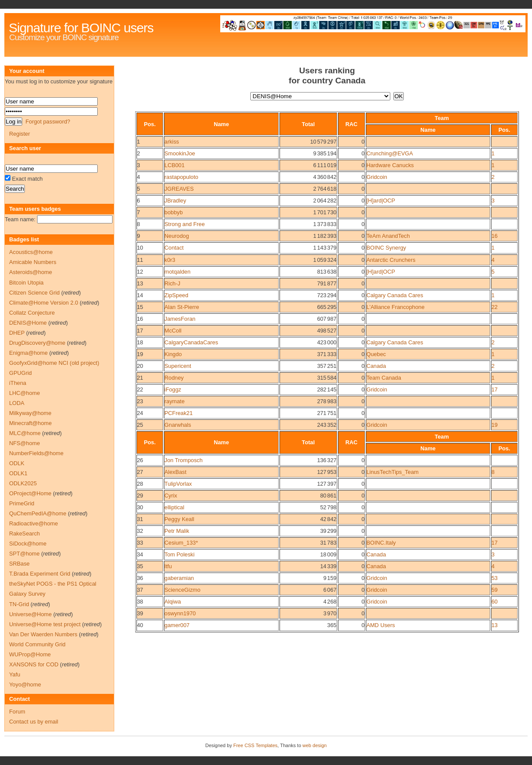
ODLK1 (18, 473)
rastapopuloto (181, 177)
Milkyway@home (30, 413)
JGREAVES (179, 189)
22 (494, 307)
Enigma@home (28, 353)
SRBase (19, 564)
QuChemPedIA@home (38, 513)
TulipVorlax (178, 484)
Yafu (15, 674)
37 (140, 590)
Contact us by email (34, 722)
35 (140, 566)
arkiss (172, 142)
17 (140, 331)
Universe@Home (31, 614)
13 (140, 283)
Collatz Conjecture (32, 313)
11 (140, 260)
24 (140, 413)
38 (140, 602)
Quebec (376, 354)
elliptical (174, 507)
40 (140, 625)
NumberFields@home (36, 453)
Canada (376, 366)
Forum (17, 712)
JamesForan (180, 319)
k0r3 (170, 260)
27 (140, 472)
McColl (173, 331)
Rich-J (172, 283)
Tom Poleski (179, 554)
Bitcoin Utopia (26, 283)
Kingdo (173, 354)
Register (20, 134)
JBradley (175, 201)
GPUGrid (20, 373)
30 (140, 507)
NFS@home (25, 443)
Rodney (174, 378)
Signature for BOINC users (81, 28)
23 (140, 401)
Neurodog (177, 236)
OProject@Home (30, 493)
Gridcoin (377, 177)
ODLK (17, 463)
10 (140, 248)
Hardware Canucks (390, 165)
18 (140, 342)
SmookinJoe (180, 153)
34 (140, 554)
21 (140, 378)
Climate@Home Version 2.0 (44, 303)
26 (140, 460)
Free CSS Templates (255, 745)
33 (140, 543)
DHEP (17, 333)
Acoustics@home (31, 252)
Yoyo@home (25, 684)
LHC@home (25, 393)
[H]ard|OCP (381, 201)
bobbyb (174, 212)
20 (140, 366)
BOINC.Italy (381, 543)
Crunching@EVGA (390, 153)
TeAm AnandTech (388, 236)
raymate (174, 401)
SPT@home (24, 554)
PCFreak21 (179, 413)
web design (315, 745)
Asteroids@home (31, 272)
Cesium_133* (181, 543)
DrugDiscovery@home (37, 343)
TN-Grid (19, 604)
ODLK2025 (23, 483)
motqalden (177, 272)
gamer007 (177, 625)
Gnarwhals (178, 425)
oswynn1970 (180, 613)
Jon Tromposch (184, 460)
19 (140, 354)
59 (494, 590)
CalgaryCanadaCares (191, 342)
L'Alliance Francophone (395, 307)
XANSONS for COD (34, 664)
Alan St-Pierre (182, 307)
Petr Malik (177, 531)
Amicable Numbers (33, 262)
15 (140, 307)
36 (140, 578)
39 (140, 613)
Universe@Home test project (45, 624)
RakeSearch (24, 533)
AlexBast (176, 472)
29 (140, 496)
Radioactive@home (34, 523)
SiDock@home (28, 544)
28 (140, 484)
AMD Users (380, 625)
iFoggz (173, 389)
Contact (174, 248)
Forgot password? (48, 122)
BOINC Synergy (386, 248)
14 (140, 295)
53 (494, 578)
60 (494, 602)
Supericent (178, 366)
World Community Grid (37, 644)
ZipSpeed (176, 295)
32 (140, 531)
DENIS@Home (28, 323)
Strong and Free (184, 224)
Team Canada (384, 378)
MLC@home (25, 433)
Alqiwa (173, 602)
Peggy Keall (179, 519)
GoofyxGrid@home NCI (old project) (54, 363)
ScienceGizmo (182, 590)
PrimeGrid (22, 503)
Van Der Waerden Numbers (43, 634)
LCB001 (174, 165)
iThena (18, 383)
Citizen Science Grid (34, 293)
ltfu (168, 566)
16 (494, 236)
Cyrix (171, 496)
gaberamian (179, 578)
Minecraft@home (31, 423)
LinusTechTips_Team (392, 472)
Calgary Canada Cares (395, 295)
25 (140, 425)
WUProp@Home (30, 654)
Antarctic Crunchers (391, 260)
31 (140, 519)
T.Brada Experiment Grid (40, 574)
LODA (17, 403)
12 (140, 272)
